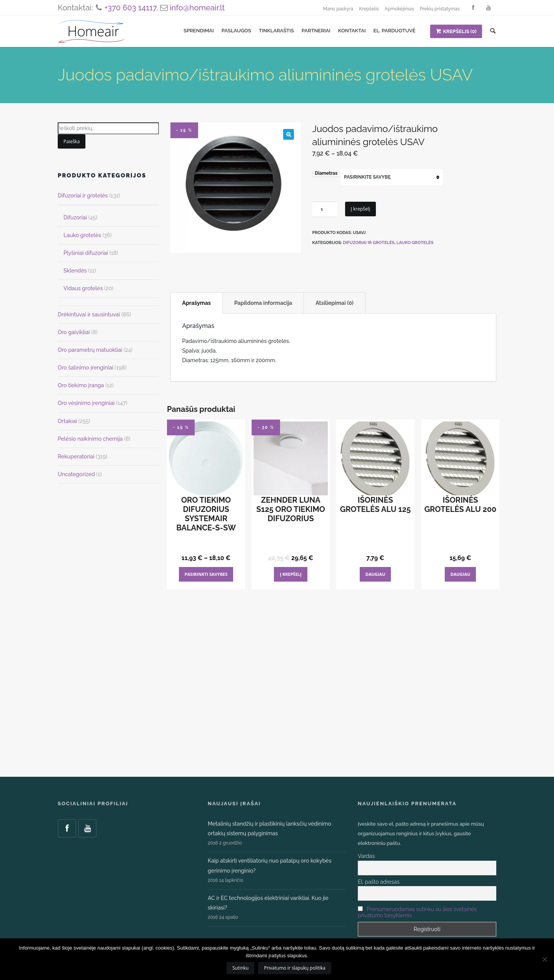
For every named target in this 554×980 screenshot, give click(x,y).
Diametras (326, 173)
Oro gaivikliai (74, 332)
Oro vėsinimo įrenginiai (86, 403)
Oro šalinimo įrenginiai (85, 368)
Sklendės (75, 271)
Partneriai (316, 31)
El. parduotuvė (395, 31)
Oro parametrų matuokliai (90, 350)
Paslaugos (236, 31)
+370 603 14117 (131, 8)
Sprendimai (199, 31)
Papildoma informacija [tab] (263, 303)
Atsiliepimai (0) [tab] (335, 303)
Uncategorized (76, 474)
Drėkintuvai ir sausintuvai (89, 314)
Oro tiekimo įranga (81, 385)
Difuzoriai (75, 217)
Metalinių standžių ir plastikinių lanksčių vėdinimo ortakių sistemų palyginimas (269, 829)
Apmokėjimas (399, 9)
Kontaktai (352, 31)
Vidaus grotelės (83, 288)
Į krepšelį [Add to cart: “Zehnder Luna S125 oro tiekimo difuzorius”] (290, 574)
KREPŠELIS (456, 31)
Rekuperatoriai (76, 457)
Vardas (366, 856)
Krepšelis (369, 9)
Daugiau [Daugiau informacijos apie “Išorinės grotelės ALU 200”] (461, 574)
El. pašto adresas (379, 882)
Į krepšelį (360, 209)
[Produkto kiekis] (325, 209)
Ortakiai (67, 421)
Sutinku (240, 968)
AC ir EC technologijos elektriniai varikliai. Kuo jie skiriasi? (268, 903)
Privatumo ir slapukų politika (295, 968)
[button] (289, 134)
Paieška (72, 141)
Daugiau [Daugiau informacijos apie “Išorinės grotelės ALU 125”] (375, 574)
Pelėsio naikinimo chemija (90, 439)
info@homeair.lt (197, 8)
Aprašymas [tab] (197, 303)
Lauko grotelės (415, 243)
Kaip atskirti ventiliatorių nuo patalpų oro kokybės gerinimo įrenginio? (269, 865)
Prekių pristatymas (440, 9)
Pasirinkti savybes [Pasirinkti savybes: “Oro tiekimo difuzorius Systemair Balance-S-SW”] (206, 574)
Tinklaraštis (276, 31)
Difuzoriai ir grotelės (369, 243)
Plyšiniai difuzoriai (86, 253)
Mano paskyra (338, 9)
